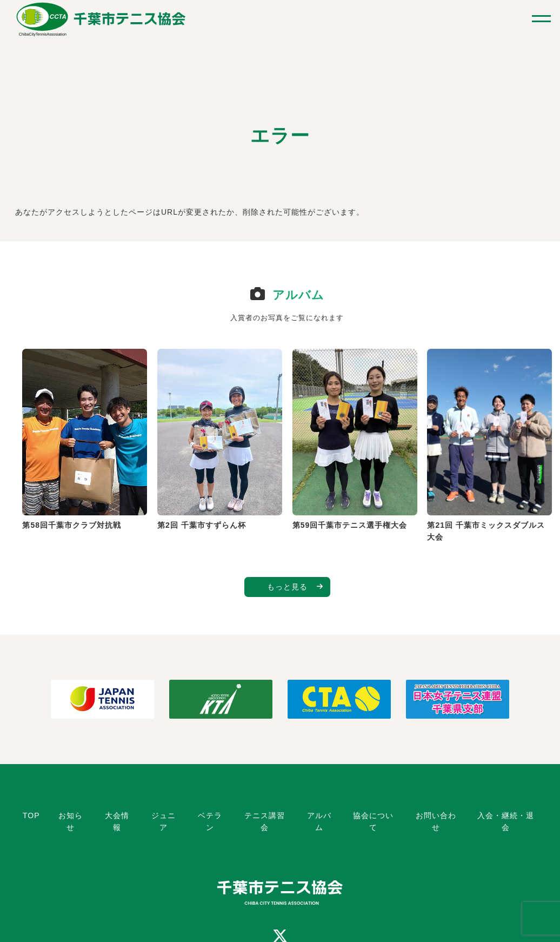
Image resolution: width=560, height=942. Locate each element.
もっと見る (287, 587)
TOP (31, 815)
